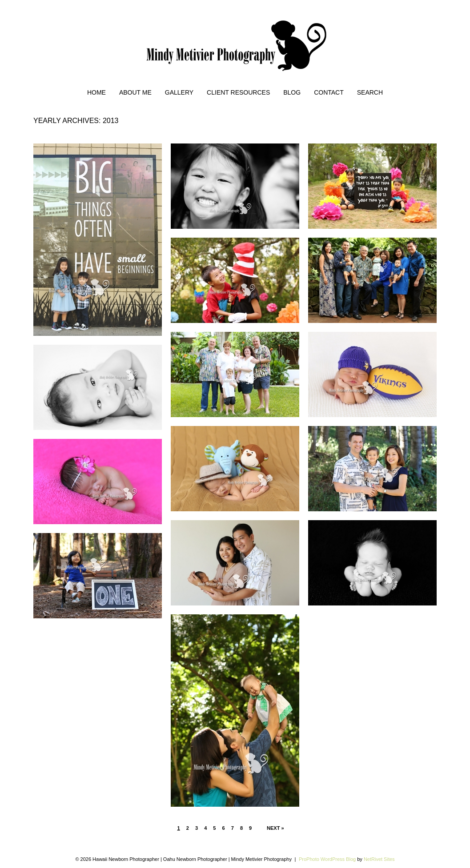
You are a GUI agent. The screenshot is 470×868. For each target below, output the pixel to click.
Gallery (179, 92)
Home (96, 92)
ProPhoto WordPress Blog (327, 859)
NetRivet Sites (379, 859)
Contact (329, 92)
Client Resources (238, 92)
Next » (275, 828)
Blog (292, 92)
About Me (135, 92)
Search (370, 92)
